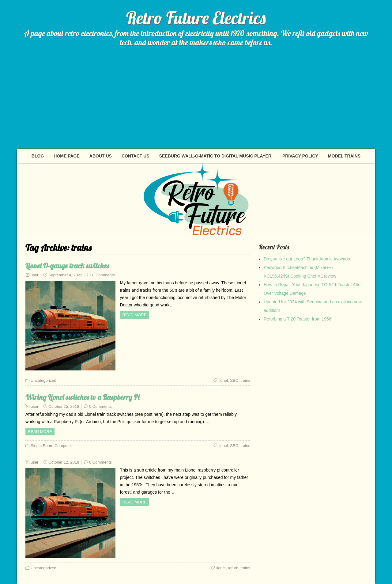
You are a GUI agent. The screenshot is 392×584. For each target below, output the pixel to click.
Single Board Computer (51, 446)
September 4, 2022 (65, 275)
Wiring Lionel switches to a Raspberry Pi (83, 397)
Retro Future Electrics (196, 18)
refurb (233, 568)
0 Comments (104, 275)
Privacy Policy (300, 156)
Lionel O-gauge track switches (67, 266)
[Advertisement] (196, 102)
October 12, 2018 (64, 462)
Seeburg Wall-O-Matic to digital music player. (216, 156)
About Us (101, 156)
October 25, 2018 (64, 406)
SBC (234, 380)
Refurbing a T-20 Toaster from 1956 (298, 319)
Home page (67, 156)
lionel (223, 380)
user (34, 275)
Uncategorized (43, 380)
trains (245, 380)
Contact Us (136, 156)
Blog (38, 156)
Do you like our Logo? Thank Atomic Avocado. (307, 259)
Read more (135, 315)
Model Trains (344, 156)
